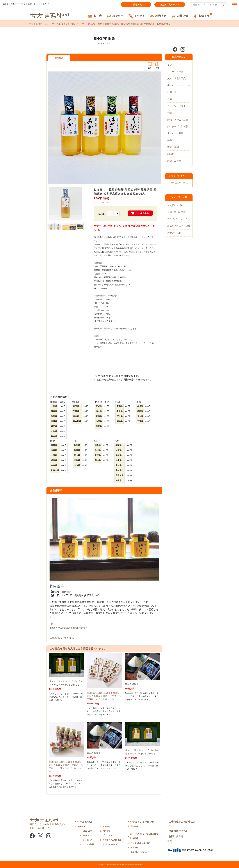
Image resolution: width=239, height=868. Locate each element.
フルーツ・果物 (175, 72)
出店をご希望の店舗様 (179, 226)
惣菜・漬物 (173, 147)
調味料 (109, 202)
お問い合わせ (174, 233)
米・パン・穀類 (175, 133)
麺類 (170, 140)
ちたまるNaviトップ (39, 24)
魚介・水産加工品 (177, 78)
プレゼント (107, 835)
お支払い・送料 (175, 205)
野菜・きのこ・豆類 (178, 120)
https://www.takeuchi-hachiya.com (69, 628)
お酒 (170, 99)
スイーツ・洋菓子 (177, 106)
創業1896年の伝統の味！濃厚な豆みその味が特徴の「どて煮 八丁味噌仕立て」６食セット (104, 696)
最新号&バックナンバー (140, 852)
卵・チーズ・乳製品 (178, 126)
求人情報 (107, 831)
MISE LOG (87, 831)
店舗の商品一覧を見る (62, 638)
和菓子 (171, 113)
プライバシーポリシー (179, 219)
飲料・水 (172, 92)
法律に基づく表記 (177, 212)
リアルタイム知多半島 (112, 840)
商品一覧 (134, 827)
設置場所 (134, 848)
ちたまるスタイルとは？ (141, 843)
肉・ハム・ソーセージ (179, 85)
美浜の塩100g (132, 684)
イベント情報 (88, 844)
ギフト (171, 65)
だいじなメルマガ (110, 844)
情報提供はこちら (178, 831)
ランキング (87, 840)
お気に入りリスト (170, 5)
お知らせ (107, 827)
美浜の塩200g (94, 753)
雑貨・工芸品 (174, 161)
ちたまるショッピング (68, 24)
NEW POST (88, 835)
